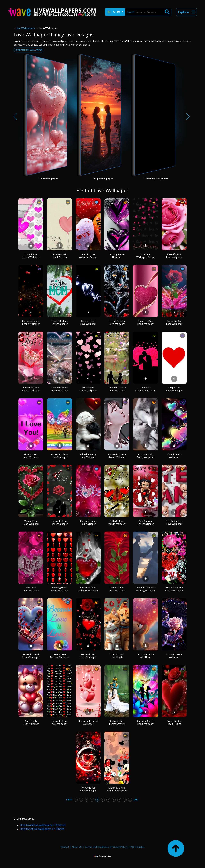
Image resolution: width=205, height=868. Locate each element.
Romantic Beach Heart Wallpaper (59, 389)
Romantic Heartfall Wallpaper (88, 722)
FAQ (132, 847)
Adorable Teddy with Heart (146, 656)
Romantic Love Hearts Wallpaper (31, 389)
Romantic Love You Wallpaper (60, 722)
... (130, 800)
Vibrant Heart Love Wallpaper (31, 456)
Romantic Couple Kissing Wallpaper (117, 456)
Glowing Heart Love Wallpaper (88, 322)
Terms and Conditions (97, 847)
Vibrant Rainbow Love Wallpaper (59, 456)
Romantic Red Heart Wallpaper (88, 656)
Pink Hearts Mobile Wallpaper (88, 389)
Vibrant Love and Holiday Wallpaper (174, 589)
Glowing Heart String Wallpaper (59, 589)
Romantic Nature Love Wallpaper (117, 389)
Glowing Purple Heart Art (117, 256)
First (69, 800)
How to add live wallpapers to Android (43, 825)
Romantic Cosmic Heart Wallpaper (146, 722)
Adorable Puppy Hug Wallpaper (88, 456)
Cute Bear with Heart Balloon (60, 256)
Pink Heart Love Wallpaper (31, 589)
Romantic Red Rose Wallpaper (174, 322)
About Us (77, 847)
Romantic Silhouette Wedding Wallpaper (146, 589)
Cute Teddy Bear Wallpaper (31, 722)
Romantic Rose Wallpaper (174, 656)
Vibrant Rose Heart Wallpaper (31, 522)
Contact (65, 847)
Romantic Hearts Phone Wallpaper (31, 322)
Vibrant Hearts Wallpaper (174, 456)
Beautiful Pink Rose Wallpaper (174, 256)
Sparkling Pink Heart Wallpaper (146, 322)
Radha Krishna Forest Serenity (117, 722)
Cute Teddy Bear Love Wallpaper (174, 522)
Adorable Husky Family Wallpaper (146, 456)
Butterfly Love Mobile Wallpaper (117, 522)
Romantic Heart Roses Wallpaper (31, 656)
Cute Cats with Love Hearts (117, 656)
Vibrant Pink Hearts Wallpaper (31, 256)
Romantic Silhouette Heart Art (146, 389)
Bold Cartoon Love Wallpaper (146, 522)
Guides (141, 847)
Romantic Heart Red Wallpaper (88, 522)
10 (125, 800)
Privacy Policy (119, 847)
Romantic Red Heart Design (174, 722)
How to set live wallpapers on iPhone (42, 829)
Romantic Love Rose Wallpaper (59, 522)
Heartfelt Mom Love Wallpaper (60, 322)
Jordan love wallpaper (29, 50)
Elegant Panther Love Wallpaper (117, 322)
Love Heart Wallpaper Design (146, 256)
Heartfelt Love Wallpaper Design (88, 256)
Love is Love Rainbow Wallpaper (60, 656)
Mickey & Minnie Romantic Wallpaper (117, 789)
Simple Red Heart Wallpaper (174, 389)
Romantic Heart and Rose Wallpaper (88, 589)
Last (136, 800)
